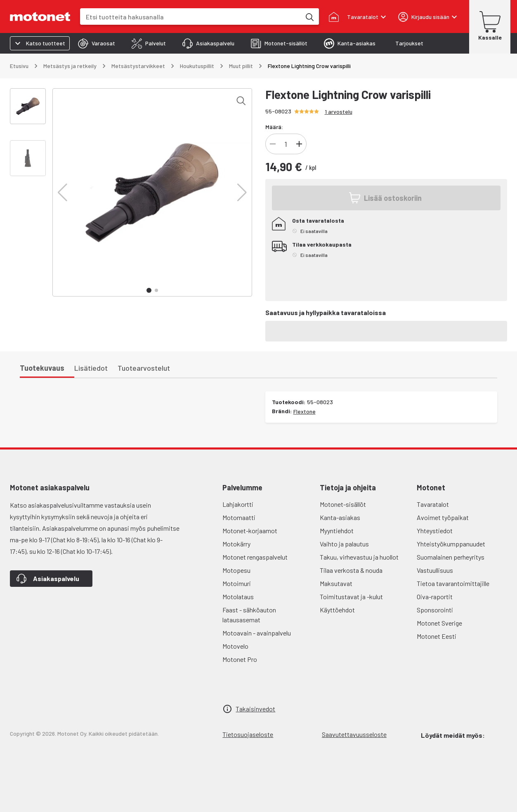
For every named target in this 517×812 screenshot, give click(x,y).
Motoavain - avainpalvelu (257, 633)
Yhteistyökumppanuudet (451, 544)
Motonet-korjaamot (250, 531)
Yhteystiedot (435, 531)
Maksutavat (336, 583)
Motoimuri (237, 583)
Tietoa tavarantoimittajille (453, 583)
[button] (63, 193)
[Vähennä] (273, 144)
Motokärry (236, 544)
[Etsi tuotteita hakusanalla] (309, 16)
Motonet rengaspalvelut (255, 557)
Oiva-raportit (435, 597)
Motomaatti (239, 517)
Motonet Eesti (437, 636)
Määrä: (274, 127)
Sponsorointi (435, 610)
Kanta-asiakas (340, 517)
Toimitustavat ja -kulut (351, 597)
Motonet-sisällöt (343, 504)
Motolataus (238, 597)
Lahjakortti (238, 504)
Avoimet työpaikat (443, 517)
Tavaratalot (433, 504)
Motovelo (235, 646)
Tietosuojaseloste (248, 734)
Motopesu (236, 570)
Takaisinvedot (255, 709)
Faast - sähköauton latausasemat (249, 615)
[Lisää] (299, 144)
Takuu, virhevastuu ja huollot (359, 557)
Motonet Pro (240, 659)
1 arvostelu (339, 112)
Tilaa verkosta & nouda (351, 570)
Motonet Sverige (439, 623)
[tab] (97, 43)
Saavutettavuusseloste (354, 734)
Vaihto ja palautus (344, 544)
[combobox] (190, 17)
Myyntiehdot (337, 531)
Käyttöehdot (337, 610)
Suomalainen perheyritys (451, 557)
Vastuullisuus (435, 570)
